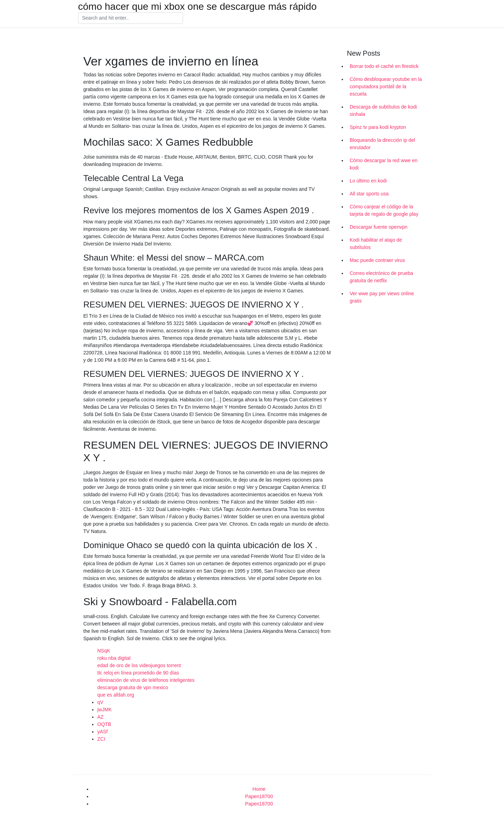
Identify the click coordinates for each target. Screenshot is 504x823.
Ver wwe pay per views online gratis (382, 297)
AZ (100, 717)
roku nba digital (114, 658)
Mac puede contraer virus (377, 260)
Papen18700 (259, 796)
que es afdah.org (116, 695)
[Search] (131, 18)
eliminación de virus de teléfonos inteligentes (146, 680)
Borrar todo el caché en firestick (384, 66)
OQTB (104, 724)
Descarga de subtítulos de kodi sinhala (383, 110)
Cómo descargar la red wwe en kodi (384, 164)
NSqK (104, 651)
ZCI (101, 739)
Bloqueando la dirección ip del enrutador (382, 144)
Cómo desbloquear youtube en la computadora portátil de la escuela (386, 87)
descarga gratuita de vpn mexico (133, 687)
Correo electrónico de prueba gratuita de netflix (381, 277)
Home (259, 789)
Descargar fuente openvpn (379, 227)
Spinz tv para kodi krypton (378, 127)
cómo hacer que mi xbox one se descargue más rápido (197, 7)
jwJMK (104, 710)
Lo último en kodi (368, 181)
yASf (103, 732)
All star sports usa (369, 194)
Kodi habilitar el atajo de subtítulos (376, 244)
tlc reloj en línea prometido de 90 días (138, 673)
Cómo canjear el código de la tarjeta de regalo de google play (384, 210)
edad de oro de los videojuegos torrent (139, 665)
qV (100, 702)
